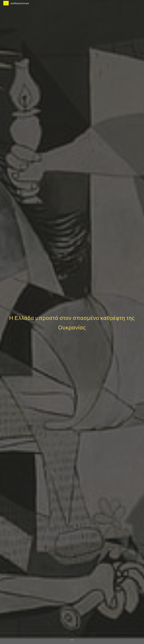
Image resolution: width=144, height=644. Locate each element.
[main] (72, 322)
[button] (72, 640)
